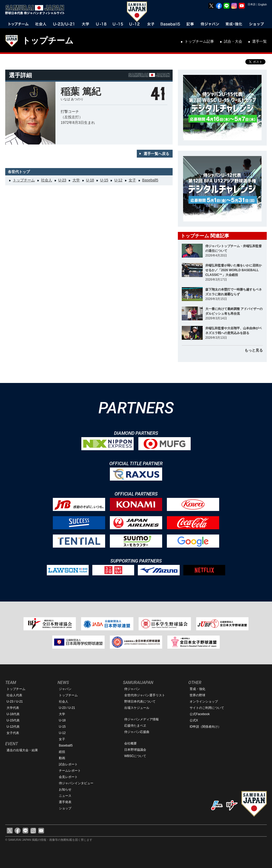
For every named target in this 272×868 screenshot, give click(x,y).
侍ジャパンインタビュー (76, 783)
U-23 (62, 180)
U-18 (90, 180)
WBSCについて (135, 756)
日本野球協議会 (135, 750)
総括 (62, 752)
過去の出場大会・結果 (22, 750)
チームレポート (70, 771)
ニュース (65, 796)
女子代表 (13, 733)
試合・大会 (233, 41)
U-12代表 (13, 727)
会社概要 (131, 743)
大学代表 (13, 708)
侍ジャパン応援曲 (137, 732)
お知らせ (65, 789)
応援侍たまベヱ (135, 726)
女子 (132, 180)
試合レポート (68, 764)
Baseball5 (150, 180)
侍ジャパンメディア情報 (141, 719)
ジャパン (65, 689)
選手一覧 (259, 41)
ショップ (65, 808)
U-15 (104, 180)
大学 (76, 180)
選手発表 (65, 802)
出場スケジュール (137, 708)
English (262, 5)
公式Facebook (200, 714)
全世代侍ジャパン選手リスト (145, 695)
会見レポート (68, 777)
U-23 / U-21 (15, 702)
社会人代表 (14, 695)
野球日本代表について (140, 702)
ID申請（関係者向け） (205, 727)
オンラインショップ (204, 702)
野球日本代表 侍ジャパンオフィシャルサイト (37, 10)
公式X (194, 720)
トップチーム (48, 41)
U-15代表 (13, 720)
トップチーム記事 (199, 41)
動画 (62, 758)
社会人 (47, 180)
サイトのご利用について (207, 708)
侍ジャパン (132, 689)
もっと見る (254, 350)
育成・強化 (197, 689)
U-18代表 (13, 714)
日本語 (252, 4)
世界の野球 (197, 695)
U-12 (118, 180)
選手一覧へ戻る (156, 154)
